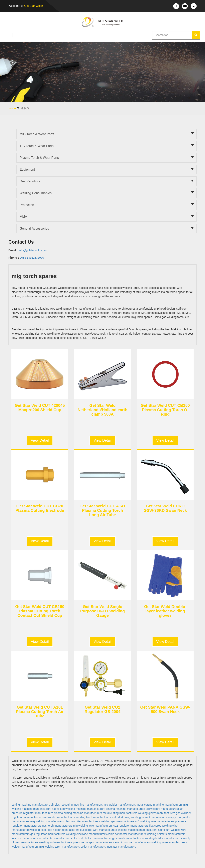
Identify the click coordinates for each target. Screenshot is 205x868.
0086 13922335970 (32, 258)
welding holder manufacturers (164, 838)
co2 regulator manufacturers (131, 826)
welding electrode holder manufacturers (55, 830)
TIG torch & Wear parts (37, 146)
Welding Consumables (36, 193)
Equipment (27, 169)
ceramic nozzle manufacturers (132, 842)
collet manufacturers (93, 847)
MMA (23, 217)
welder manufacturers (25, 847)
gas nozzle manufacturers (128, 838)
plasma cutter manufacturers (82, 821)
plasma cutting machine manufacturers (78, 813)
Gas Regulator (30, 181)
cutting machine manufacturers (31, 805)
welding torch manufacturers (93, 817)
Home (14, 108)
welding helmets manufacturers (166, 834)
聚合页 (25, 108)
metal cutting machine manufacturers (160, 805)
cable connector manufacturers (127, 834)
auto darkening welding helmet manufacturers (140, 817)
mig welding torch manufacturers (60, 847)
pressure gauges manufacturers (93, 842)
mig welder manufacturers (120, 805)
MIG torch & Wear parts (37, 134)
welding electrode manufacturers (86, 834)
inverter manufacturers (26, 838)
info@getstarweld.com (33, 250)
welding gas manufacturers (118, 821)
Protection (27, 205)
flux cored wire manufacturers (98, 830)
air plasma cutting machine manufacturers (77, 805)
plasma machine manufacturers (125, 809)
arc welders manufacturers (162, 809)
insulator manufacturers (121, 847)
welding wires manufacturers (169, 842)
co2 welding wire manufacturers (155, 821)
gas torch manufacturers (57, 826)
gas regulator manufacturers (48, 834)
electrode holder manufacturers (92, 838)
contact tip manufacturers (56, 838)
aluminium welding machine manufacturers (79, 809)
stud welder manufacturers (59, 817)
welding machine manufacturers (138, 830)
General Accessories (34, 228)
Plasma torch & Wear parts (39, 158)
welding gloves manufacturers (157, 813)
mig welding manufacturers (47, 821)
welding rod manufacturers (56, 842)
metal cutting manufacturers (120, 813)
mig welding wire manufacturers (93, 826)
